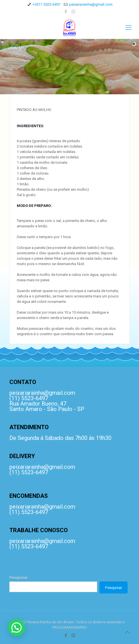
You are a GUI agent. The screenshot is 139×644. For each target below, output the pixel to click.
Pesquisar (19, 577)
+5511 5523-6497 (46, 4)
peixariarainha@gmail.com (91, 4)
